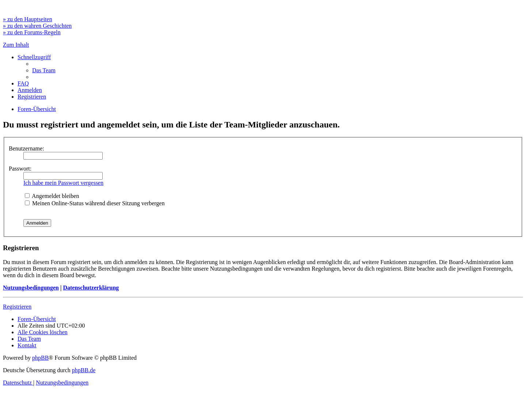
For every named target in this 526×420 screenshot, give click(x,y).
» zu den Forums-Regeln (32, 32)
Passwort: (20, 169)
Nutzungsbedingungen (31, 288)
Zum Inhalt (16, 45)
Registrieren (17, 307)
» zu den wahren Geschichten (37, 26)
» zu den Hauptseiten (28, 19)
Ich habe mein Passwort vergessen (63, 183)
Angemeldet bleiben (52, 196)
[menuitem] (44, 70)
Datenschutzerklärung (91, 288)
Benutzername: (26, 148)
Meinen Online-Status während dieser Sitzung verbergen (95, 203)
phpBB (40, 358)
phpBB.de (84, 370)
